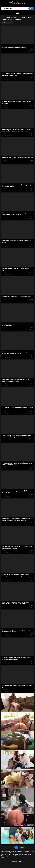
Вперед (22, 847)
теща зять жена (17, 861)
